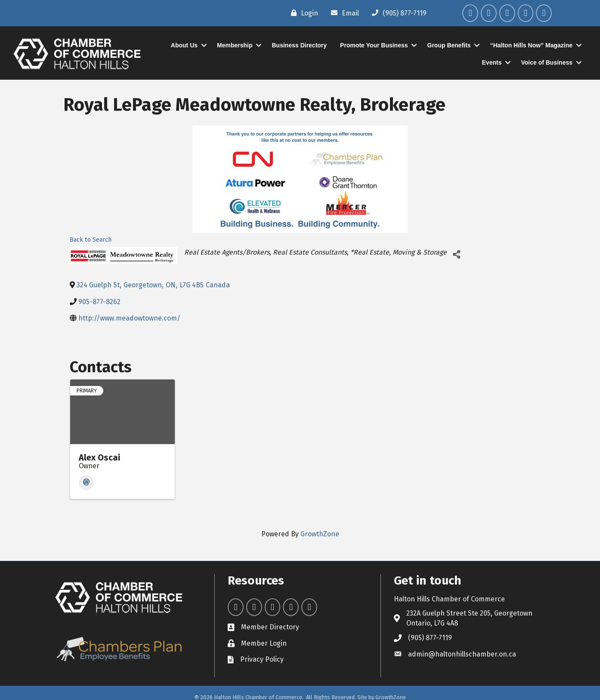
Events (492, 62)
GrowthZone (320, 534)
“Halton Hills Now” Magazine (531, 45)
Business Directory (300, 45)
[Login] (302, 13)
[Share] (456, 254)
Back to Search (91, 240)
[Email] (343, 13)
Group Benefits (449, 45)
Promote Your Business (374, 45)
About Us (184, 45)
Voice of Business (547, 62)
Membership (235, 45)
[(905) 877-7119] (397, 13)
